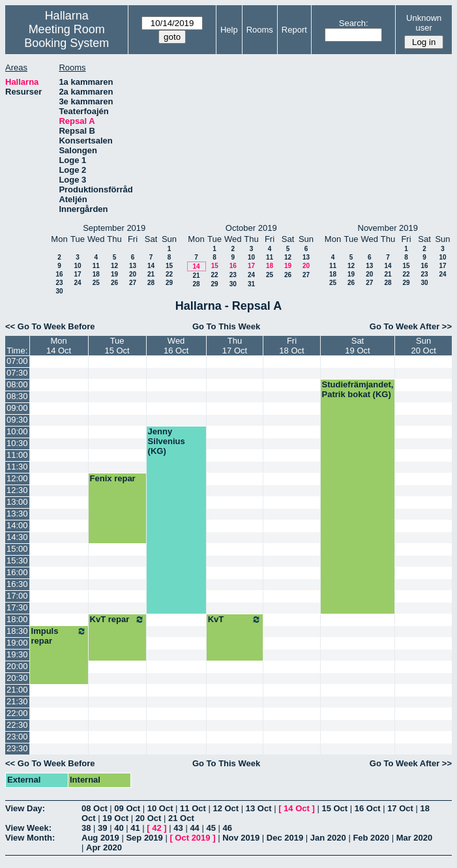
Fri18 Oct (291, 346)
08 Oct (95, 808)
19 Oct (115, 818)
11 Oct (193, 808)
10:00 (17, 431)
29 (169, 283)
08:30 (17, 396)
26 (114, 283)
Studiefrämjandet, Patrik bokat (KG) (358, 389)
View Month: (30, 838)
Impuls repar (59, 636)
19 (114, 274)
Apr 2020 (104, 847)
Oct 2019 (192, 838)
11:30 (17, 467)
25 (96, 283)
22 (169, 274)
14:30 (17, 537)
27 (133, 283)
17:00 (17, 596)
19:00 (17, 643)
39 (102, 828)
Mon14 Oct (59, 346)
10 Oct (160, 808)
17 (77, 274)
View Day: (25, 808)
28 (151, 283)
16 (59, 274)
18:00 (17, 619)
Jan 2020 (328, 838)
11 (96, 266)
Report (294, 30)
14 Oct (297, 808)
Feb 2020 (371, 838)
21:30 (17, 701)
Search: (354, 23)
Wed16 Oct (176, 346)
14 (151, 266)
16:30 (17, 584)
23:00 (17, 737)
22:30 (17, 725)
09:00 (17, 408)
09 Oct (127, 808)
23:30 (17, 748)
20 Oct (149, 818)
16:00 (17, 572)
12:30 (17, 490)
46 (228, 828)
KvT (235, 620)
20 (133, 274)
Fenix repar (113, 478)
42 (156, 828)
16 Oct (368, 808)
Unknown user (424, 23)
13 (133, 266)
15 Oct (334, 808)
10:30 (17, 443)
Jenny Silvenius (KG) (167, 441)
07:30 (17, 373)
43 (178, 828)
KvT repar (117, 620)
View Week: (28, 828)
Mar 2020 (415, 838)
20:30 (17, 678)
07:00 (17, 361)
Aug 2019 (100, 838)
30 (59, 291)
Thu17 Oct (235, 346)
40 (119, 828)
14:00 (17, 525)
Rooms (260, 30)
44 (194, 828)
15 (169, 266)
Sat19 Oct (357, 346)
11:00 (17, 455)
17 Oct (400, 808)
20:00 (17, 666)
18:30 (17, 631)
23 (59, 283)
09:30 (17, 420)
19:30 (17, 654)
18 (96, 274)
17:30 (17, 607)
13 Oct (259, 808)
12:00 (17, 478)
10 (77, 266)
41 (135, 828)
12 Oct (226, 808)
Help (229, 30)
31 (251, 284)
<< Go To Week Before (50, 326)
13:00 (17, 502)
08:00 (17, 384)
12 (114, 266)
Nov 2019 (241, 838)
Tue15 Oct (117, 346)
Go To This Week (226, 326)
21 (151, 274)
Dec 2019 (285, 838)
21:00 (17, 690)
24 (77, 283)
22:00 (17, 713)
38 (86, 828)
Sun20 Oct (424, 346)
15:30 (17, 561)
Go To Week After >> (411, 326)
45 (211, 828)
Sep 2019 (144, 838)
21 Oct (181, 818)
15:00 (17, 549)
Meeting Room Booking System (66, 36)
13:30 (17, 514)
